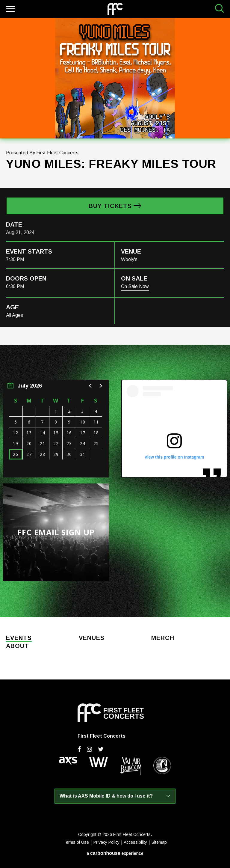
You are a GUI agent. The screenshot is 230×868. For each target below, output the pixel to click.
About (18, 646)
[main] (115, 318)
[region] (56, 429)
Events (19, 638)
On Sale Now (135, 286)
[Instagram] (89, 749)
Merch (163, 638)
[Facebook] (79, 749)
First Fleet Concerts (115, 9)
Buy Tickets (110, 206)
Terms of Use (76, 842)
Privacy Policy (106, 842)
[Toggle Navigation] (10, 10)
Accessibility (135, 842)
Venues (92, 638)
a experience (115, 853)
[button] (90, 386)
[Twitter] (101, 749)
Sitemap (159, 842)
